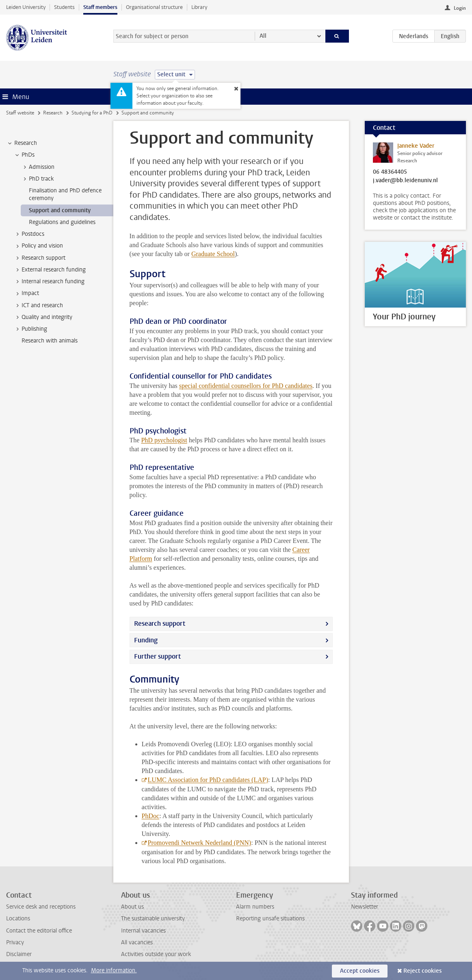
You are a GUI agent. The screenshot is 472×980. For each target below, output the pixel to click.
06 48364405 (390, 172)
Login (460, 8)
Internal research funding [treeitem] (49, 282)
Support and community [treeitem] (60, 210)
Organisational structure (154, 7)
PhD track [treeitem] (37, 179)
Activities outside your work (156, 954)
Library (199, 7)
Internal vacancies (143, 931)
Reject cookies (422, 971)
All (263, 36)
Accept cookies (360, 971)
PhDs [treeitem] (24, 155)
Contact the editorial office (39, 931)
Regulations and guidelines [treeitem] (62, 222)
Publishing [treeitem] (30, 329)
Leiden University (26, 7)
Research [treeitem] (22, 143)
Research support (160, 624)
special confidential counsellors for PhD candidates (246, 386)
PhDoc (151, 816)
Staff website (20, 113)
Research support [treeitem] (40, 258)
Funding (146, 640)
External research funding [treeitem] (50, 270)
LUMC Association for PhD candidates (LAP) (208, 780)
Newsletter (365, 907)
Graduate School (213, 254)
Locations (18, 919)
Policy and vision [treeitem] (38, 246)
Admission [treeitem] (38, 167)
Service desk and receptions (41, 907)
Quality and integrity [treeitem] (43, 317)
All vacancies (137, 942)
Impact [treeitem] (26, 293)
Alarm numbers (255, 907)
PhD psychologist (164, 440)
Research (53, 113)
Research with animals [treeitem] (50, 341)
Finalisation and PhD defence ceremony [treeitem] (65, 194)
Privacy (15, 942)
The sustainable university (153, 919)
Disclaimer (19, 954)
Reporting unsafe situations (270, 919)
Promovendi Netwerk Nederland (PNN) (200, 843)
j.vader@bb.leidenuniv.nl (405, 181)
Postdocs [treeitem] (29, 234)
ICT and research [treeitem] (38, 306)
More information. (114, 970)
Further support (157, 656)
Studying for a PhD (92, 113)
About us (132, 907)
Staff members (100, 7)
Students (64, 7)
